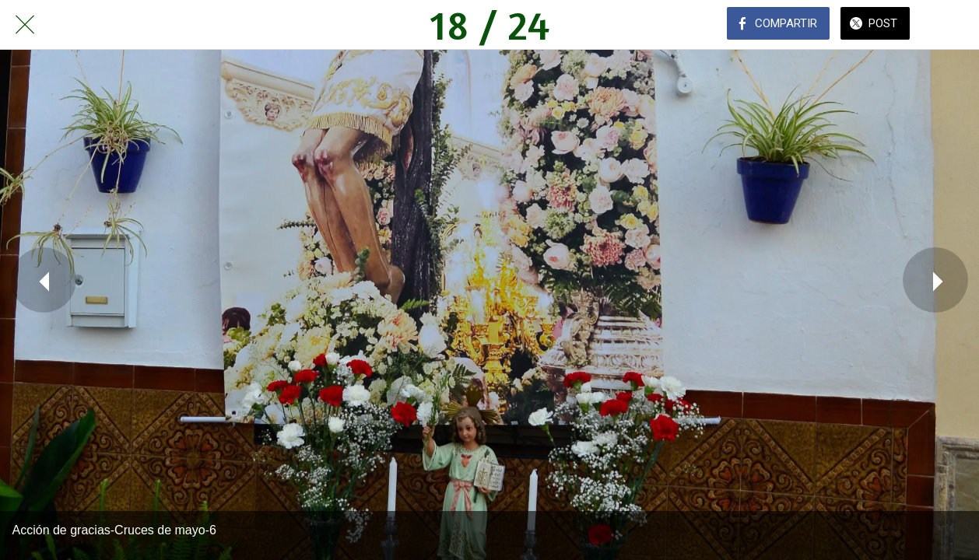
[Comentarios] (954, 25)
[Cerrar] (25, 25)
